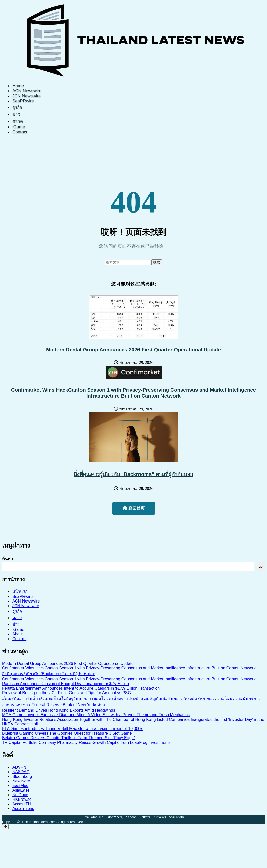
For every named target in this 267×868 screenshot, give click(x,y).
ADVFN (19, 767)
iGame (19, 127)
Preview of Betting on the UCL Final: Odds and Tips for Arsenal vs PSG (67, 693)
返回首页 (134, 508)
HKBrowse (22, 799)
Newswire (21, 781)
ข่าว (16, 114)
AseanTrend (23, 809)
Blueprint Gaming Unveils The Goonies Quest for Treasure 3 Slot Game (67, 733)
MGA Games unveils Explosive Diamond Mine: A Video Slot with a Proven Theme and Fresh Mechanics (96, 715)
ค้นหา (7, 559)
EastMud (20, 786)
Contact (20, 132)
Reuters (144, 817)
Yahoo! (131, 817)
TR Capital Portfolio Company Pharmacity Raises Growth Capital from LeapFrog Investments (86, 742)
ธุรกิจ (17, 107)
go (261, 566)
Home (18, 86)
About (18, 634)
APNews (159, 817)
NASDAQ (21, 772)
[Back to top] (5, 827)
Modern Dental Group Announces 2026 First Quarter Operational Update (133, 350)
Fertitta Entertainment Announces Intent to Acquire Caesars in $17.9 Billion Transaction (81, 688)
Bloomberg (22, 776)
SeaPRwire (23, 101)
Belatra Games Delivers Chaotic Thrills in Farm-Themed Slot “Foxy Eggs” (68, 738)
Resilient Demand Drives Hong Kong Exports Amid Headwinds (59, 710)
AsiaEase (21, 790)
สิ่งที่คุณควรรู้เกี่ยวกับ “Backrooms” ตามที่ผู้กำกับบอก (133, 474)
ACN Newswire (27, 91)
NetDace (20, 795)
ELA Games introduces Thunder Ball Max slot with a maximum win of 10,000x (72, 729)
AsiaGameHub (93, 817)
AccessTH (22, 804)
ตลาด (18, 121)
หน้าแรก (20, 591)
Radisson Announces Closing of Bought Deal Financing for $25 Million (65, 684)
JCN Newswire (26, 96)
